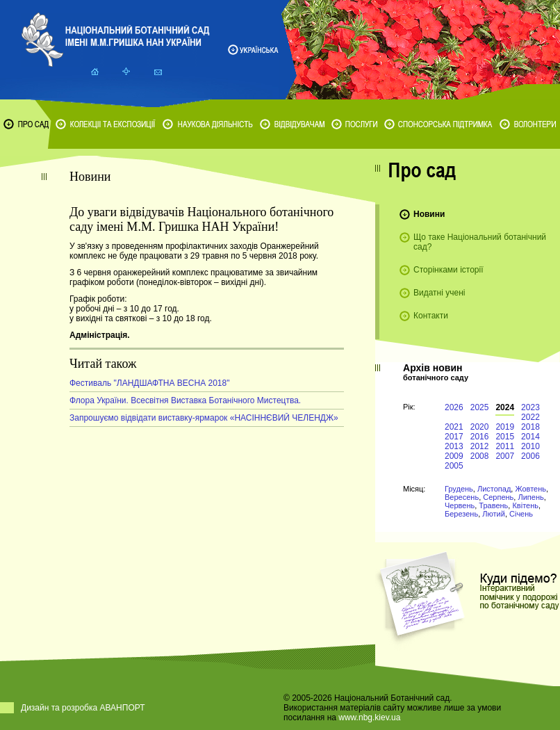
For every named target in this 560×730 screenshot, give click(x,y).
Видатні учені (439, 293)
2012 (480, 446)
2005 (454, 466)
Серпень (498, 497)
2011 (505, 446)
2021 (454, 427)
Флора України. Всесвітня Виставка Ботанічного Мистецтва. (185, 400)
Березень (461, 514)
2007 (505, 456)
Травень (493, 505)
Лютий (494, 514)
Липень (530, 497)
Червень (460, 505)
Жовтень (530, 489)
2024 (505, 407)
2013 (454, 446)
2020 (480, 427)
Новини (429, 214)
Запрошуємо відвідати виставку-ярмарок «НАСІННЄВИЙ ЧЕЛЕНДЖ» (204, 418)
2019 (505, 427)
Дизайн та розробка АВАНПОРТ (83, 708)
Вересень (462, 497)
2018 (530, 427)
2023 (530, 407)
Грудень (459, 489)
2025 (480, 407)
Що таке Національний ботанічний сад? (480, 242)
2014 (530, 437)
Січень (521, 514)
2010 (530, 446)
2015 (505, 437)
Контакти (431, 316)
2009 (454, 456)
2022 (530, 417)
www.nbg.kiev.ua (369, 717)
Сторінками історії (448, 270)
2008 (480, 456)
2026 (454, 407)
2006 (530, 456)
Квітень (525, 505)
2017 (454, 437)
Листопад (494, 489)
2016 (480, 437)
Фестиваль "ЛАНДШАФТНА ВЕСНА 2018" (149, 383)
